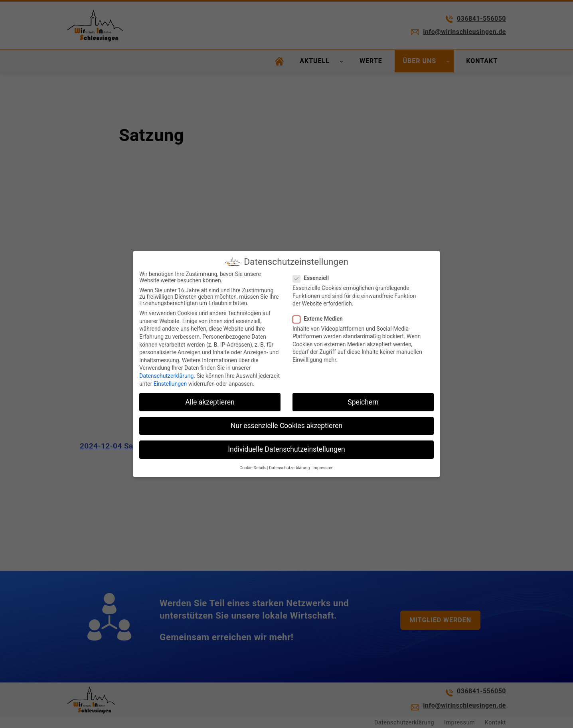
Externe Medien (321, 319)
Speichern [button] (363, 402)
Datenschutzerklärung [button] (289, 468)
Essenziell (314, 278)
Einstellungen (170, 384)
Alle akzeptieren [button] (210, 402)
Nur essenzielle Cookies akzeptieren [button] (286, 426)
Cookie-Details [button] (253, 468)
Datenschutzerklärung (166, 376)
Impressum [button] (323, 468)
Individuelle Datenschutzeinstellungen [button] (286, 449)
